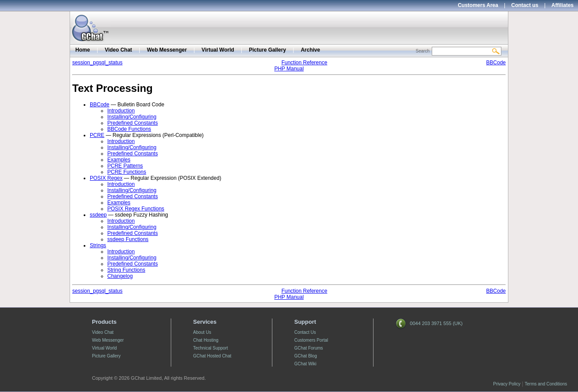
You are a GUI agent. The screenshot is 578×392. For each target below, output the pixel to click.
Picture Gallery (267, 50)
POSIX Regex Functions (136, 209)
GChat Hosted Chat (212, 356)
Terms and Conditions (546, 384)
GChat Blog (306, 356)
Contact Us (305, 332)
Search (423, 51)
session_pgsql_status (97, 63)
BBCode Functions (129, 129)
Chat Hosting (206, 340)
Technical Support (211, 348)
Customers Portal (311, 340)
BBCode (496, 63)
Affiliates (562, 5)
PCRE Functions (127, 172)
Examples (119, 160)
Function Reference (305, 63)
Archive (310, 50)
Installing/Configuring (132, 117)
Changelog (120, 276)
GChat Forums (309, 348)
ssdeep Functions (128, 239)
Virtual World (218, 50)
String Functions (126, 270)
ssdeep (98, 215)
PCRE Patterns (125, 166)
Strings (98, 245)
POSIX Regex (106, 178)
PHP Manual (289, 69)
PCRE (97, 135)
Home (83, 50)
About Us (202, 332)
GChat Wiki (305, 364)
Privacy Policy (507, 384)
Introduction (121, 111)
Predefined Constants (132, 123)
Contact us (525, 5)
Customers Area (478, 5)
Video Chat (118, 50)
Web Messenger (167, 50)
